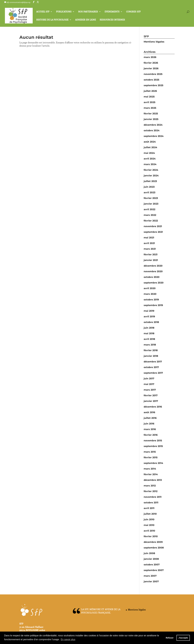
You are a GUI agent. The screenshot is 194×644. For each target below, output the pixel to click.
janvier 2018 (151, 356)
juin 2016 (149, 424)
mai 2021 (149, 238)
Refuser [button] (170, 638)
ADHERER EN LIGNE (86, 20)
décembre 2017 (153, 362)
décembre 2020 (153, 266)
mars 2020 (150, 294)
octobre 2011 (151, 503)
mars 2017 (150, 390)
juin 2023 (149, 187)
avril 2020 (150, 288)
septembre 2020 (154, 283)
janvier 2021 (151, 260)
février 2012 (151, 491)
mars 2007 (150, 576)
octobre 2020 (152, 277)
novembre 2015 (153, 441)
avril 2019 (149, 317)
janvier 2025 (151, 119)
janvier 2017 (151, 401)
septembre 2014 (153, 463)
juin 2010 (149, 519)
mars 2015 (150, 452)
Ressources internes (112, 20)
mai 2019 (149, 311)
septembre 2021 (153, 232)
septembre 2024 (154, 136)
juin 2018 (149, 328)
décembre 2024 (153, 125)
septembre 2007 (154, 570)
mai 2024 (149, 153)
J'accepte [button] (183, 638)
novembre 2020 (153, 271)
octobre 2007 (152, 565)
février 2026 (151, 63)
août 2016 (149, 412)
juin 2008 (149, 553)
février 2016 (151, 435)
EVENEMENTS (112, 12)
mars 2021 (150, 249)
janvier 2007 (151, 581)
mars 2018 (150, 345)
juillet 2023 (150, 181)
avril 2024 (150, 159)
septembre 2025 (154, 85)
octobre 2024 (152, 130)
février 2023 (151, 198)
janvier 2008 (151, 559)
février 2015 (151, 457)
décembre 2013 (153, 480)
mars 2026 (150, 57)
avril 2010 (149, 531)
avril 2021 (149, 243)
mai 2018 (149, 333)
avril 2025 (150, 102)
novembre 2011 (153, 497)
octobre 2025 (151, 80)
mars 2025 (150, 108)
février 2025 (151, 114)
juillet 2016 (150, 418)
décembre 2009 (153, 542)
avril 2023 (149, 192)
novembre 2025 (153, 74)
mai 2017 (149, 384)
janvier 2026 (151, 68)
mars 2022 (150, 215)
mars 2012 (150, 486)
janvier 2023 (151, 204)
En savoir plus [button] (68, 639)
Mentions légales (154, 42)
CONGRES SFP (133, 12)
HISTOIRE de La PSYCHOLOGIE (52, 20)
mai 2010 (149, 525)
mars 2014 (150, 469)
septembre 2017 (153, 373)
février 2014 (151, 474)
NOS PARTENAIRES (88, 12)
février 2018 (151, 350)
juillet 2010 (150, 514)
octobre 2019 (151, 300)
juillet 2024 (150, 147)
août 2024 (150, 142)
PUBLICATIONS (64, 12)
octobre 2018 (151, 322)
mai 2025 (149, 97)
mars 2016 (150, 429)
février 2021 (151, 254)
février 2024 (151, 170)
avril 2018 (149, 339)
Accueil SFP (43, 12)
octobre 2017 (151, 367)
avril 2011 (149, 508)
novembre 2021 (153, 226)
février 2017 (151, 395)
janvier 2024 (151, 176)
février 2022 (151, 221)
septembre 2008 (154, 548)
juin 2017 (149, 379)
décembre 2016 (153, 407)
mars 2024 (150, 164)
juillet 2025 (150, 91)
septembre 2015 (153, 446)
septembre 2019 (153, 305)
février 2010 (151, 536)
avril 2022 (149, 209)
